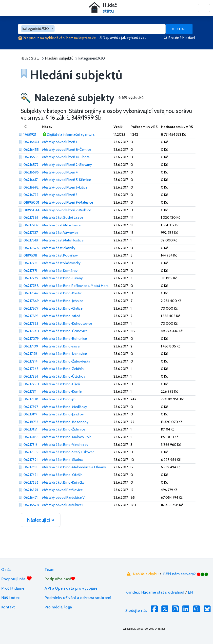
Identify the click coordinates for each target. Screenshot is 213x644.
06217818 (31, 240)
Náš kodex (10, 598)
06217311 (30, 391)
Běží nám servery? (186, 574)
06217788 (31, 286)
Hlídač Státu (30, 58)
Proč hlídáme (13, 588)
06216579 (31, 165)
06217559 (31, 452)
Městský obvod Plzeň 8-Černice (67, 150)
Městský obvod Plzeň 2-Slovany (67, 165)
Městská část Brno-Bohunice (65, 339)
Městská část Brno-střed (61, 316)
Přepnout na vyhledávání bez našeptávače (57, 38)
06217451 (30, 429)
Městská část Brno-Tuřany (62, 278)
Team (49, 569)
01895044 (31, 210)
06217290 (31, 384)
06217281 (31, 376)
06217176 (30, 354)
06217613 (30, 467)
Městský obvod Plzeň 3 (60, 195)
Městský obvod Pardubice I (63, 505)
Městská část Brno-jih (59, 399)
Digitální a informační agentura (71, 134)
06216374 (31, 490)
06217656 (31, 482)
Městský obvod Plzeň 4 (60, 172)
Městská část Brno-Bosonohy (65, 422)
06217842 (31, 293)
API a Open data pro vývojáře (71, 588)
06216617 (30, 180)
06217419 (30, 414)
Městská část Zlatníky (59, 248)
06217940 (31, 331)
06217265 (31, 369)
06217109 (31, 346)
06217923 (31, 323)
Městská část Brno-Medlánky (65, 407)
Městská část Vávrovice (60, 233)
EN (190, 592)
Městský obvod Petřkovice (62, 490)
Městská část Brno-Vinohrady (65, 445)
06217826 (31, 248)
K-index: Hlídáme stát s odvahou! (155, 592)
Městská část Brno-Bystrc (62, 293)
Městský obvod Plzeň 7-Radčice (67, 210)
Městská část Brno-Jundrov (63, 414)
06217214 (30, 361)
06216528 (31, 505)
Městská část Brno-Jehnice (63, 301)
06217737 (31, 233)
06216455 (31, 150)
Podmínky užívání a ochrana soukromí (78, 598)
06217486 (31, 437)
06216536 (31, 157)
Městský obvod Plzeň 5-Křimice (67, 180)
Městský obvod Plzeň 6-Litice (65, 187)
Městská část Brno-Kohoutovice (67, 323)
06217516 (30, 445)
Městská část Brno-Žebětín (63, 369)
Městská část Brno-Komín (62, 391)
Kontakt (8, 607)
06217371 (30, 271)
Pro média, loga (58, 607)
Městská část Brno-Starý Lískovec (68, 452)
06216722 (31, 195)
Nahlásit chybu (142, 574)
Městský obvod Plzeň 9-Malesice (68, 202)
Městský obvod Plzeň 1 (59, 142)
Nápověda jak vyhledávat (122, 38)
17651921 (30, 134)
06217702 (31, 225)
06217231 (30, 263)
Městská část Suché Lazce (63, 217)
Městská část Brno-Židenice (64, 429)
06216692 (31, 187)
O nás (6, 569)
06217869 (31, 301)
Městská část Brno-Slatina (63, 460)
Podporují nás (16, 579)
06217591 (30, 460)
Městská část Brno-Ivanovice (65, 354)
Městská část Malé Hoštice (63, 240)
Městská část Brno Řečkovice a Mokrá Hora (75, 286)
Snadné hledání (179, 38)
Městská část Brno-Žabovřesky (66, 361)
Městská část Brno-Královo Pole (67, 437)
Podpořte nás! (60, 579)
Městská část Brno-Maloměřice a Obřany (74, 467)
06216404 (31, 142)
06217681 (31, 217)
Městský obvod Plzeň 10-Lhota (66, 157)
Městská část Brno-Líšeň (61, 384)
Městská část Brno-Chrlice (62, 308)
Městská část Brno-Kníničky (63, 482)
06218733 (31, 422)
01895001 (31, 202)
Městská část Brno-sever (61, 346)
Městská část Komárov (60, 271)
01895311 (30, 255)
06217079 (31, 339)
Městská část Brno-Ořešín (62, 475)
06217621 (30, 475)
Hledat (179, 29)
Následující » (41, 520)
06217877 (31, 308)
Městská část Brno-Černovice (65, 331)
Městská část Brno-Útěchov (64, 376)
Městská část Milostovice (62, 225)
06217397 (31, 407)
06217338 (31, 399)
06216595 (31, 172)
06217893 (31, 316)
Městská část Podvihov (60, 255)
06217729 (31, 278)
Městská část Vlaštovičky (61, 263)
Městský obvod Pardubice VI (64, 497)
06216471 (30, 497)
